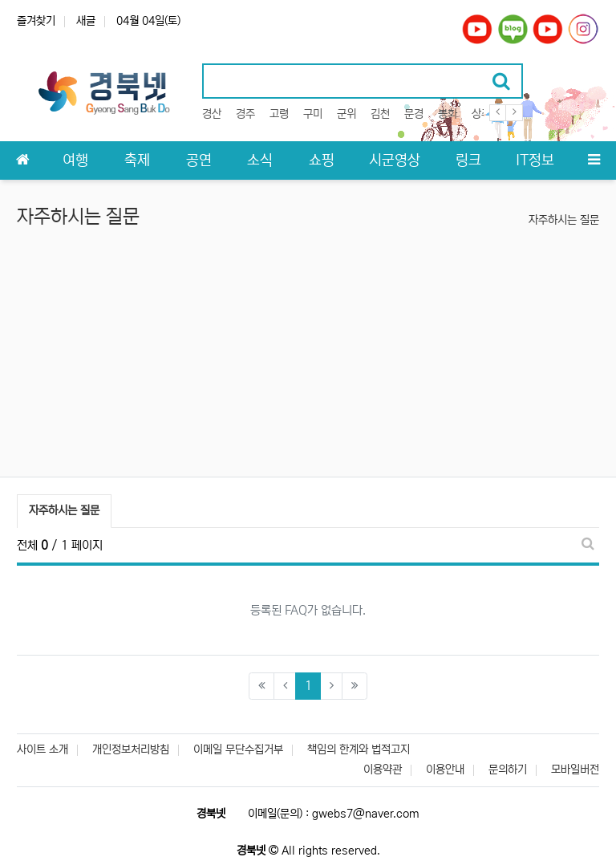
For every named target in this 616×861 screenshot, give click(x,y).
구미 (313, 114)
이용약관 (383, 770)
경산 (212, 114)
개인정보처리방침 (131, 749)
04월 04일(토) (148, 21)
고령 (279, 114)
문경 (414, 114)
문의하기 (508, 770)
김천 (380, 114)
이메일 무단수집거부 (238, 749)
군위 (346, 114)
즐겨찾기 (36, 21)
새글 (86, 21)
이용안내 (445, 770)
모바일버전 (575, 770)
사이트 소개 (43, 749)
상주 (481, 114)
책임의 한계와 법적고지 (359, 749)
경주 (245, 114)
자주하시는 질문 (564, 220)
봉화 (448, 114)
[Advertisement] (308, 356)
